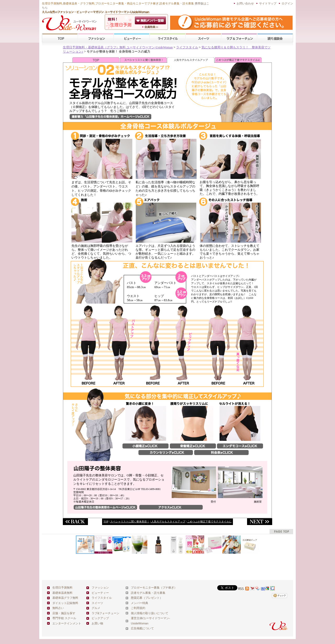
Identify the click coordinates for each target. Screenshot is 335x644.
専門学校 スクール (64, 618)
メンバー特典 (139, 603)
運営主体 (137, 618)
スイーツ (203, 38)
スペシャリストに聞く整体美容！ (130, 522)
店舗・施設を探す (64, 613)
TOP (60, 38)
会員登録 (151, 20)
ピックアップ (100, 618)
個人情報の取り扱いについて (150, 613)
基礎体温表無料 (62, 593)
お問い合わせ (245, 3)
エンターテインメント (67, 623)
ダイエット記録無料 (65, 603)
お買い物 (97, 623)
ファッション (96, 38)
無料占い (58, 608)
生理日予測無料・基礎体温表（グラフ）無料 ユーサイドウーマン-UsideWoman (118, 47)
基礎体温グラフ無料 (65, 598)
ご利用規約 (138, 608)
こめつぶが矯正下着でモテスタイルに (209, 522)
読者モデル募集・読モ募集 (148, 593)
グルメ (96, 608)
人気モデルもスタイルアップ (168, 522)
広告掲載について (142, 628)
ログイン (287, 3)
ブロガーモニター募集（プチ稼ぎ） (154, 588)
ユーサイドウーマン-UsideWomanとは (151, 27)
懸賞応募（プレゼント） (147, 598)
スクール (275, 38)
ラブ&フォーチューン (239, 38)
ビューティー (132, 38)
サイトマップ (268, 3)
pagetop (281, 531)
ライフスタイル (167, 38)
